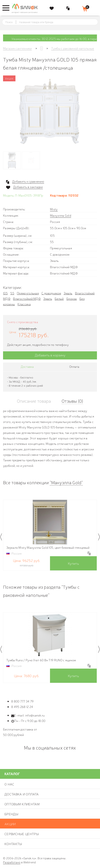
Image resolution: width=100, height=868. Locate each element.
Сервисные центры (22, 834)
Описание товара (34, 401)
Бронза (72, 298)
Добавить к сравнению (28, 181)
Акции (10, 824)
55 (12, 293)
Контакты (13, 844)
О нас (9, 784)
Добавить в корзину (50, 355)
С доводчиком (51, 293)
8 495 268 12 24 (22, 707)
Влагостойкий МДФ (27, 298)
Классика (24, 304)
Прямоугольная (28, 293)
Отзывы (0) (72, 401)
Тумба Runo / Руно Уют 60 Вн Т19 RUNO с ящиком (41, 660)
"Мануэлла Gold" (66, 482)
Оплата (74, 366)
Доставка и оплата (22, 794)
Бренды (11, 814)
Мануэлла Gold (61, 215)
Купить (73, 563)
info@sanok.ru (35, 715)
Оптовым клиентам (22, 804)
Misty (54, 209)
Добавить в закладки (28, 187)
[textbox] (54, 22)
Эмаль (68, 293)
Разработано (12, 862)
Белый (59, 298)
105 (5, 293)
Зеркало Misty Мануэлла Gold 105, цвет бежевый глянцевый (48, 547)
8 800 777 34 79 (22, 701)
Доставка (27, 366)
